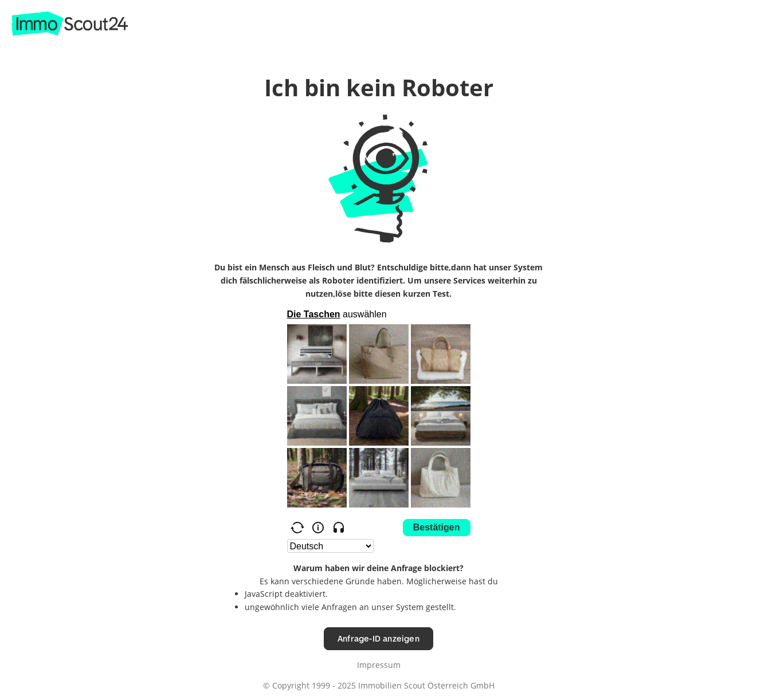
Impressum (379, 665)
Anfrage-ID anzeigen (378, 638)
